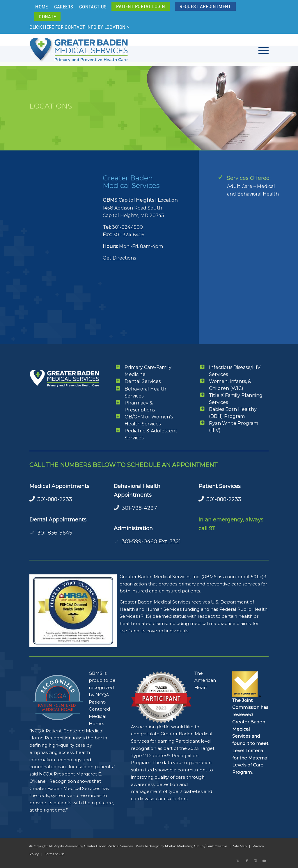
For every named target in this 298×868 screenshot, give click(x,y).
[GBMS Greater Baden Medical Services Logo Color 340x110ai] (79, 50)
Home (41, 7)
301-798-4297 (139, 508)
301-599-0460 (139, 542)
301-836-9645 (55, 533)
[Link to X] (238, 861)
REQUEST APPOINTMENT (205, 6)
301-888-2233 (55, 499)
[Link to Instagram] (256, 861)
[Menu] (262, 50)
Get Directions (119, 258)
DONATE (47, 17)
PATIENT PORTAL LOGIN (141, 6)
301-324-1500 (127, 227)
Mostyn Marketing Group (184, 846)
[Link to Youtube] (264, 861)
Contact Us (93, 7)
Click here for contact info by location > (79, 27)
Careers (64, 7)
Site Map (240, 846)
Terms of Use (55, 854)
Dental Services (143, 381)
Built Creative (217, 846)
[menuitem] (42, 7)
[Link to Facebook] (247, 861)
